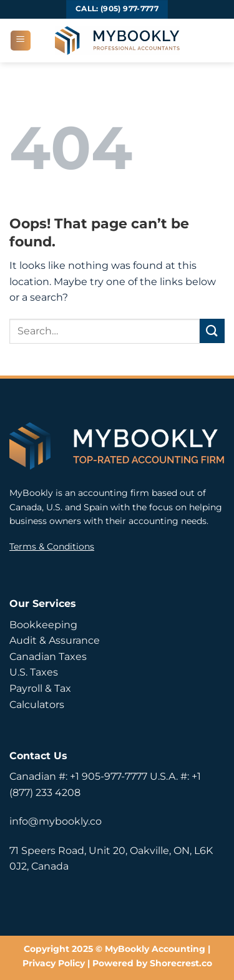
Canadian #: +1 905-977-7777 (78, 776)
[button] (21, 41)
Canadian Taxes (48, 657)
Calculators (37, 705)
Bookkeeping (43, 625)
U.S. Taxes (34, 672)
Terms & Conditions (52, 546)
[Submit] (212, 331)
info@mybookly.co (56, 821)
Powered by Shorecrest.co (152, 963)
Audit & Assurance (55, 640)
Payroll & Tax (40, 688)
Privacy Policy (54, 963)
